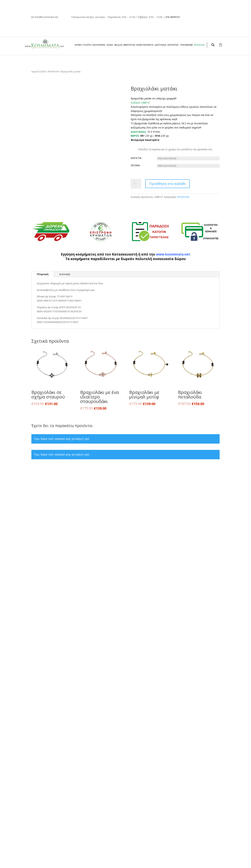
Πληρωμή (43, 274)
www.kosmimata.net (173, 254)
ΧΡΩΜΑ (135, 165)
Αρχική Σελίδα (39, 71)
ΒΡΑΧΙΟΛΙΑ (54, 71)
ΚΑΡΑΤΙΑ (136, 158)
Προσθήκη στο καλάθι (168, 184)
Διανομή (64, 274)
